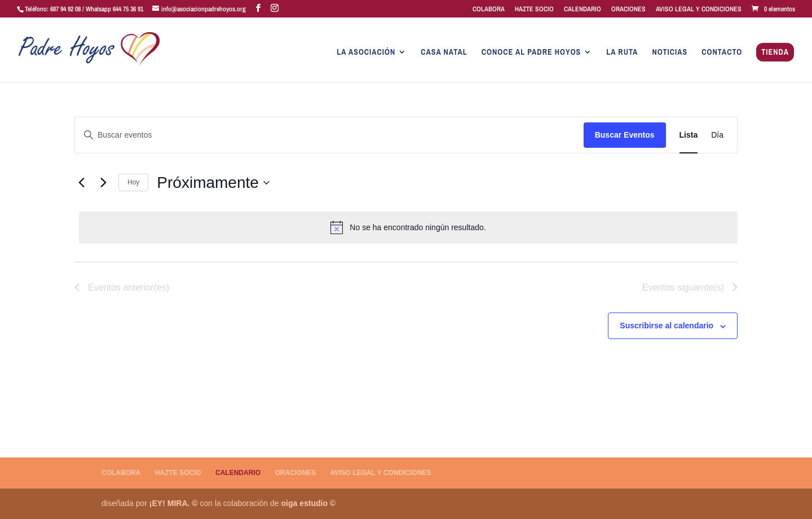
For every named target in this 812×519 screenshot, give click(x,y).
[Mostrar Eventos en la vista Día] (717, 135)
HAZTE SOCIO (534, 10)
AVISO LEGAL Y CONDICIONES (699, 10)
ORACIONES (628, 10)
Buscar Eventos (625, 135)
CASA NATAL (444, 52)
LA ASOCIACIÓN (366, 52)
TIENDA (775, 52)
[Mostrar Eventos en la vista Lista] (689, 135)
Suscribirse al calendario (667, 326)
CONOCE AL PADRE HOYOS (531, 52)
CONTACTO (722, 52)
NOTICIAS (670, 52)
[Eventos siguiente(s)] (103, 183)
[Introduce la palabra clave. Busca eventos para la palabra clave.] (329, 135)
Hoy (133, 182)
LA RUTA (622, 52)
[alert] (408, 227)
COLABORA (489, 10)
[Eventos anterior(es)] (81, 183)
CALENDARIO (582, 10)
